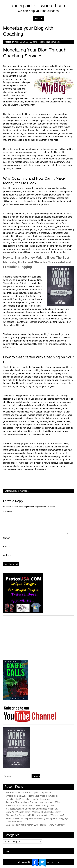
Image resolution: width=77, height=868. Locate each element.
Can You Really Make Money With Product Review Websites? (35, 825)
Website (7, 555)
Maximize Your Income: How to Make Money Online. (31, 806)
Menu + (39, 18)
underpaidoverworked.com (38, 6)
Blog (17, 491)
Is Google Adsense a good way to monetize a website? (32, 809)
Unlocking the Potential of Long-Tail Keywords (28, 799)
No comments (54, 42)
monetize (24, 491)
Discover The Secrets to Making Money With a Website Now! (35, 815)
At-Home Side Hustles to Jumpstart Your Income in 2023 (33, 802)
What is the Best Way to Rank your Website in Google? (32, 796)
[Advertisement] (38, 637)
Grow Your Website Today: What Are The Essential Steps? (34, 812)
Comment (8, 512)
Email (7, 547)
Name (7, 538)
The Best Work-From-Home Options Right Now (28, 793)
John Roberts (39, 42)
